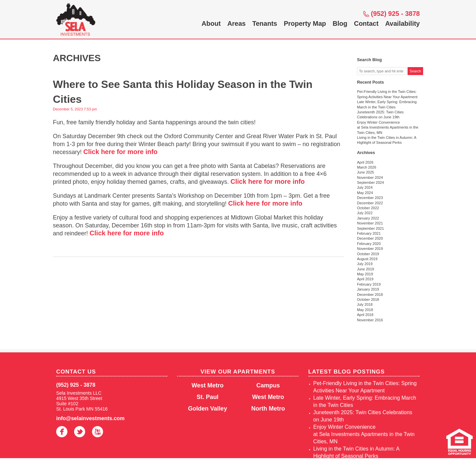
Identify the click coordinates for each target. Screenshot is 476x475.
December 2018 (370, 295)
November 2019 (370, 249)
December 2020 (370, 238)
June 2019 (365, 269)
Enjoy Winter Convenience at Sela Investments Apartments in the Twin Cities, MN (388, 127)
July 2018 (365, 304)
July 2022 (365, 213)
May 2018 (365, 310)
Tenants (265, 23)
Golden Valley (208, 409)
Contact (366, 23)
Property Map (305, 23)
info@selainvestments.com (90, 418)
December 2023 (370, 198)
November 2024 (370, 178)
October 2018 (368, 299)
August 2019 (367, 259)
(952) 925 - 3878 (395, 14)
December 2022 (370, 203)
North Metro (268, 409)
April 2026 (365, 162)
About (211, 23)
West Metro (208, 385)
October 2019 (368, 254)
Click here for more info (120, 152)
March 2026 (367, 167)
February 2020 (369, 244)
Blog (340, 23)
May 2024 (365, 193)
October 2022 (368, 208)
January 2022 (368, 218)
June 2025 (365, 172)
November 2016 (370, 320)
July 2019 (365, 264)
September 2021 (370, 228)
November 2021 (370, 223)
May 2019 (365, 274)
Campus (268, 385)
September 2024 (370, 182)
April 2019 (365, 279)
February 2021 (369, 233)
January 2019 (368, 289)
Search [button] (415, 71)
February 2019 (369, 284)
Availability (402, 23)
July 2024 (365, 187)
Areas (237, 23)
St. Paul (208, 397)
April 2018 (365, 315)
